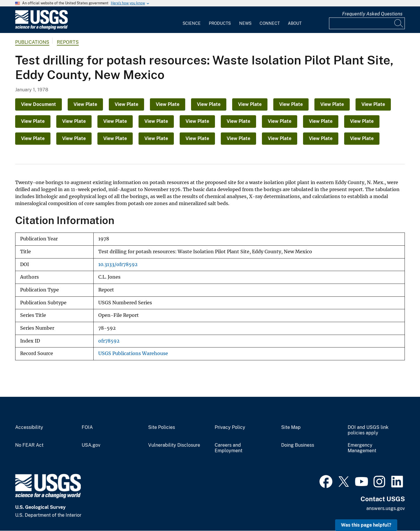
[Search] (399, 23)
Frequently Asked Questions (372, 14)
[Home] (41, 28)
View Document (38, 104)
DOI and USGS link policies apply (368, 430)
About (295, 23)
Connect (270, 23)
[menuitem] (192, 20)
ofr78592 (109, 341)
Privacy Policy (230, 427)
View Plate (85, 104)
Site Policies (162, 427)
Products (220, 23)
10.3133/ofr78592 (118, 264)
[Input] (367, 23)
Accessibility (29, 427)
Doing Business (298, 445)
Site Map (291, 427)
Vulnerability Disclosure (174, 445)
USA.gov (91, 445)
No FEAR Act (29, 445)
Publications (32, 42)
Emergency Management (362, 448)
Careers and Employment (229, 448)
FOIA (87, 427)
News (245, 23)
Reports (68, 42)
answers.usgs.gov (386, 508)
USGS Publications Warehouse (133, 353)
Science (192, 23)
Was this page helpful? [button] (366, 525)
